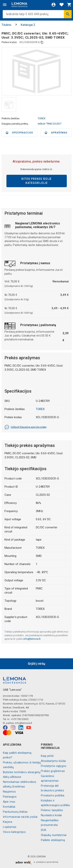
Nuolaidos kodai (51, 815)
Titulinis (6, 25)
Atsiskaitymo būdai (53, 761)
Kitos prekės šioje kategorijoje (36, 181)
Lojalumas (10, 827)
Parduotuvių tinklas (15, 812)
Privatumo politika (53, 795)
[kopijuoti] (42, 42)
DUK (44, 830)
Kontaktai (9, 807)
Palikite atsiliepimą (53, 840)
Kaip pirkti (47, 756)
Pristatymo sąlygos (54, 766)
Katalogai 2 (28, 25)
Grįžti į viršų (36, 664)
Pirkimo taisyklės (52, 810)
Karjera (7, 822)
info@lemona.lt (32, 639)
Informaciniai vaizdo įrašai (20, 817)
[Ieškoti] (68, 14)
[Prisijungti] (54, 5)
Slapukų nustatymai (54, 835)
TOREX (42, 118)
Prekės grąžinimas (53, 771)
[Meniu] (5, 5)
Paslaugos (10, 797)
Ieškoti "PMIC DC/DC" (50, 124)
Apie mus (9, 802)
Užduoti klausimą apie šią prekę (26, 427)
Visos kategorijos (14, 832)
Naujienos (9, 792)
